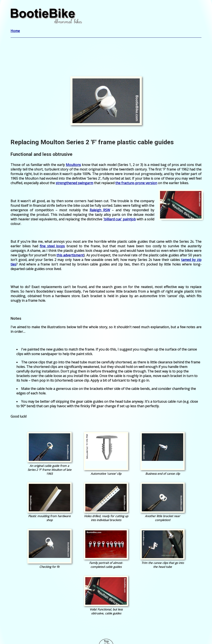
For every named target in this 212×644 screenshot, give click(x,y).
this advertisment (70, 255)
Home (15, 31)
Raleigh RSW (100, 210)
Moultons (73, 165)
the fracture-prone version (136, 183)
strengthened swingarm (74, 183)
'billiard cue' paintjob (120, 219)
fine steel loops (52, 246)
